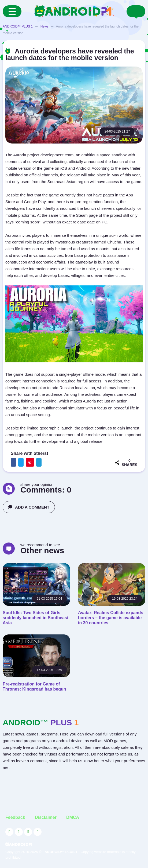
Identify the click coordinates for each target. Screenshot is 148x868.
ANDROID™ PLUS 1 (18, 26)
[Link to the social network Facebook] (28, 832)
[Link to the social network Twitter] (19, 832)
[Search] (136, 11)
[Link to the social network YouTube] (9, 832)
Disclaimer (46, 817)
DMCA (73, 817)
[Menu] (12, 11)
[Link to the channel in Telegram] (38, 832)
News (45, 26)
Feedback (15, 817)
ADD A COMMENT (29, 507)
